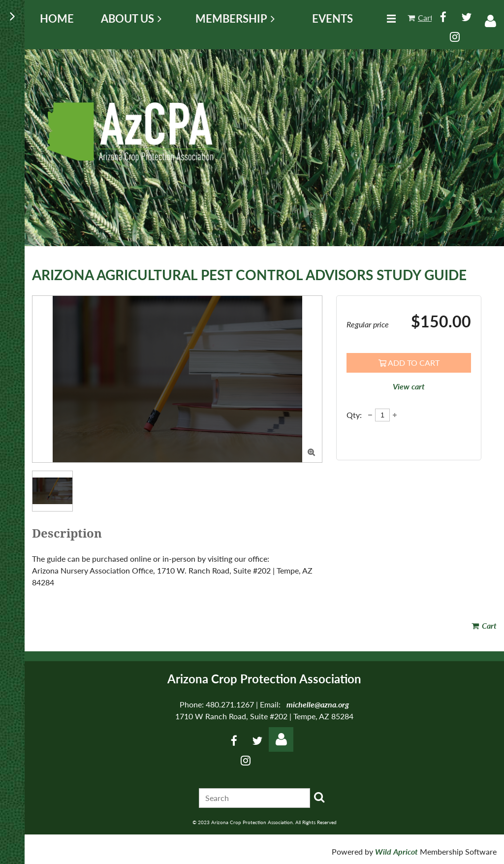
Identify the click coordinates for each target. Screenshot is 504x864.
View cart (409, 386)
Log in (490, 21)
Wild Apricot (396, 851)
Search (319, 797)
